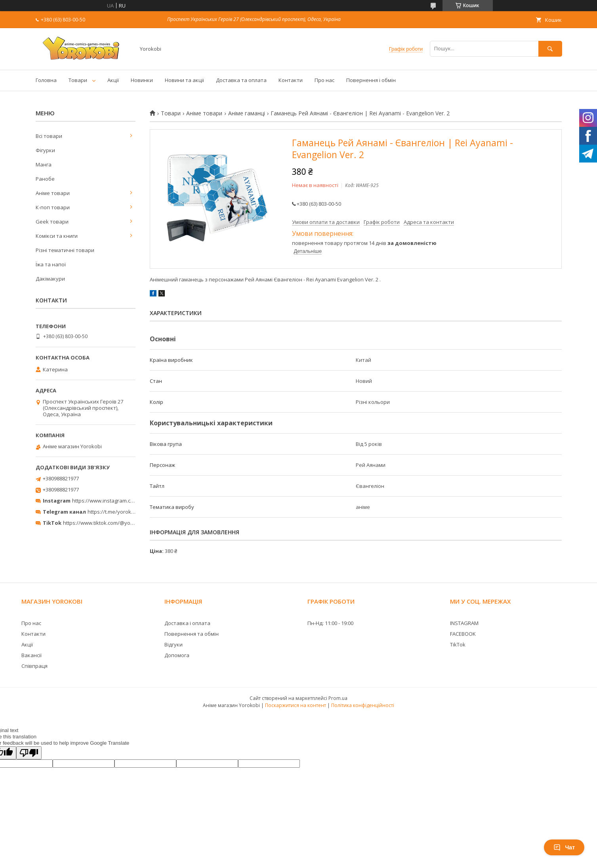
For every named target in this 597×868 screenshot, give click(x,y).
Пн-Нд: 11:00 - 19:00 (330, 623)
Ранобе (45, 179)
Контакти (291, 80)
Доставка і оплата (187, 623)
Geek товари (52, 222)
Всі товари (49, 136)
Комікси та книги (57, 236)
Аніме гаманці (247, 113)
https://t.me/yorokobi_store (121, 512)
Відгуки (174, 644)
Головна (46, 80)
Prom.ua (338, 698)
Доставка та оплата (241, 80)
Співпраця (34, 666)
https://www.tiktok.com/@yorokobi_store (112, 523)
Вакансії (31, 655)
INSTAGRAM (464, 623)
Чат (564, 847)
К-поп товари (53, 207)
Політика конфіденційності (363, 705)
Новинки (142, 80)
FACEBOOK (463, 634)
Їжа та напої (51, 264)
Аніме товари (204, 113)
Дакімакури (50, 279)
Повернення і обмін (371, 80)
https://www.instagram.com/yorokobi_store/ (125, 501)
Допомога (177, 655)
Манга (44, 164)
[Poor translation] (29, 753)
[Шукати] (550, 49)
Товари (78, 80)
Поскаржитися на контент (296, 705)
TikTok (458, 644)
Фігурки (45, 150)
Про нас (324, 80)
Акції (113, 80)
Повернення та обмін (192, 634)
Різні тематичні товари (65, 250)
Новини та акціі (184, 80)
